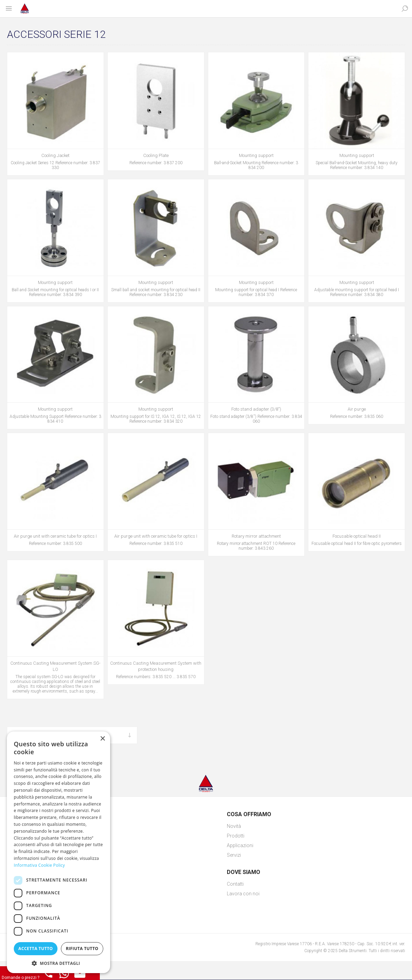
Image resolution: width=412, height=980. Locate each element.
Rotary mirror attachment (256, 536)
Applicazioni (240, 845)
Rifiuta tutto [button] (82, 949)
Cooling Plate (156, 155)
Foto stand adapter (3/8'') (256, 409)
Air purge (357, 409)
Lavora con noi (243, 894)
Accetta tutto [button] (35, 949)
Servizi (234, 855)
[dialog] (59, 852)
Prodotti (236, 836)
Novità (234, 826)
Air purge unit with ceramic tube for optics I (55, 536)
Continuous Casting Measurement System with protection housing (156, 666)
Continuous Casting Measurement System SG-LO (55, 666)
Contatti (235, 884)
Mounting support (256, 155)
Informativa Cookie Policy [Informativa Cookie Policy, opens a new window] (39, 865)
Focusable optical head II (357, 536)
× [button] (102, 739)
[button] (59, 963)
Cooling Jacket (55, 155)
